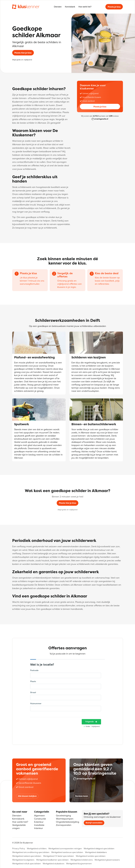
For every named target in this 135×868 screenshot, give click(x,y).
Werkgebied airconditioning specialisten (31, 852)
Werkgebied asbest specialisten (27, 856)
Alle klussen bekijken (27, 796)
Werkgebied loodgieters (23, 860)
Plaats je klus (114, 7)
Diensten (58, 7)
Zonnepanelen (64, 825)
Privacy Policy (19, 848)
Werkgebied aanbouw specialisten (67, 852)
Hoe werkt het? (85, 7)
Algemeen (39, 816)
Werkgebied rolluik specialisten (27, 864)
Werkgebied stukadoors (53, 864)
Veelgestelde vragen (19, 827)
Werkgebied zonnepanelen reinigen (65, 848)
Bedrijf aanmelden (94, 823)
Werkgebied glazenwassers (107, 860)
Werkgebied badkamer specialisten (52, 860)
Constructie (40, 819)
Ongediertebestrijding (68, 822)
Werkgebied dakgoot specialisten (99, 848)
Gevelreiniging (63, 816)
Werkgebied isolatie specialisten (91, 856)
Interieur (38, 828)
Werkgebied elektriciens (82, 860)
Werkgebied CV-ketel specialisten (59, 856)
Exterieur (39, 822)
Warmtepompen (65, 819)
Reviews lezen (82, 796)
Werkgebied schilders (37, 848)
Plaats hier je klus (23, 53)
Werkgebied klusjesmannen (79, 864)
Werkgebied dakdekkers (96, 852)
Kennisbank (70, 7)
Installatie (39, 825)
